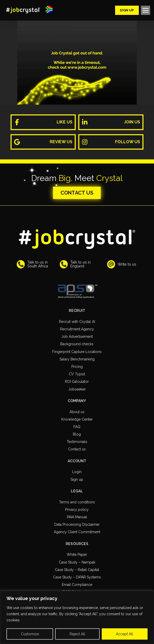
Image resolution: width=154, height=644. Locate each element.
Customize (30, 634)
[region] (77, 617)
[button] (49, 10)
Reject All (77, 634)
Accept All (125, 634)
